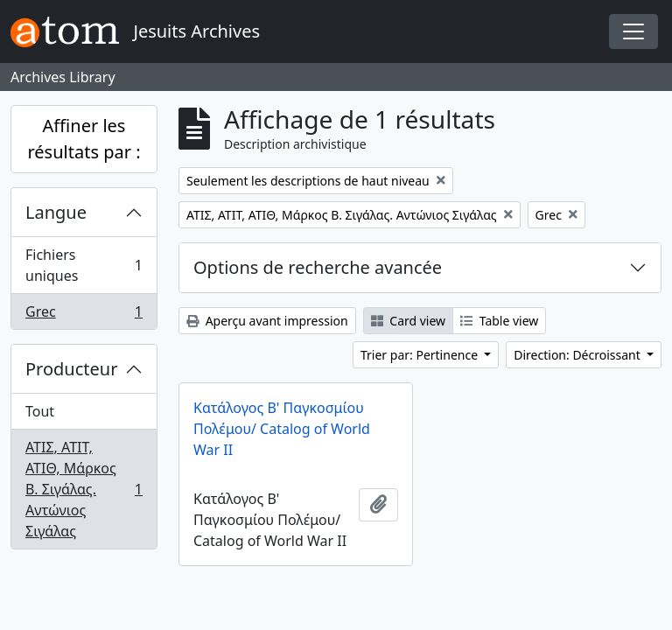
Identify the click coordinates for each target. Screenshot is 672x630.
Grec (84, 315)
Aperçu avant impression (267, 321)
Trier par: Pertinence (421, 355)
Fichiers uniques (84, 265)
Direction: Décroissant (578, 355)
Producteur (71, 369)
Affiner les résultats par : (84, 139)
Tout (40, 411)
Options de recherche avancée (318, 267)
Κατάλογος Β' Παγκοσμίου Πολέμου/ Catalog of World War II (282, 429)
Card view (408, 321)
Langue (56, 212)
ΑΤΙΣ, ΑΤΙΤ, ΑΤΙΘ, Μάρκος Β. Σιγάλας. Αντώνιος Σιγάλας (84, 489)
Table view (499, 321)
